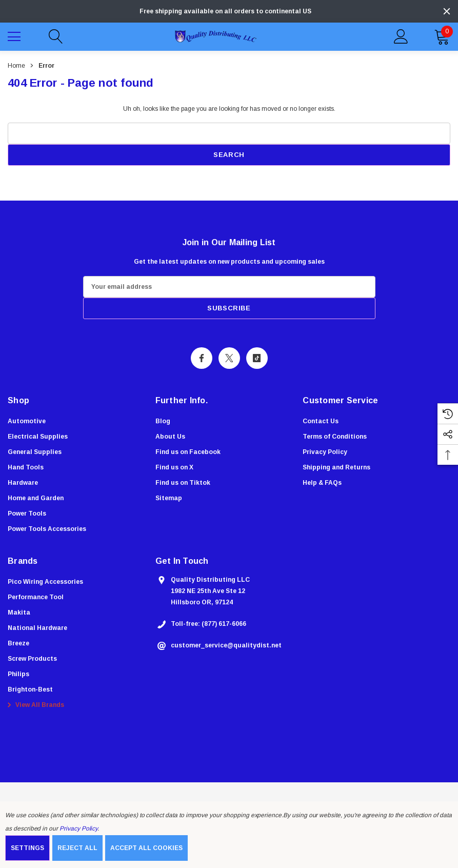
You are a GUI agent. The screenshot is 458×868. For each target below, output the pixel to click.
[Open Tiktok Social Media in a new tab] (257, 358)
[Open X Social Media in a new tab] (229, 358)
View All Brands (34, 705)
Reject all (77, 848)
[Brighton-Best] (30, 690)
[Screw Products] (32, 659)
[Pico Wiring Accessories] (45, 582)
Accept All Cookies (146, 848)
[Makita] (19, 613)
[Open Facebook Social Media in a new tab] (202, 358)
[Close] (447, 11)
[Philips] (18, 675)
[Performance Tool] (36, 598)
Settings (27, 848)
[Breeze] (18, 644)
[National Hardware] (37, 628)
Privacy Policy (78, 828)
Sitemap (169, 498)
